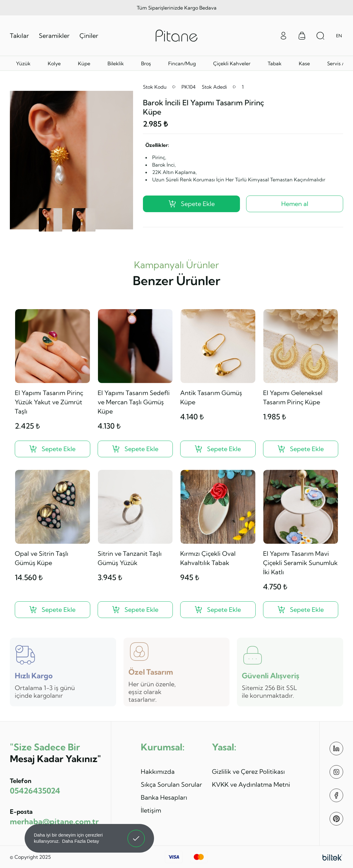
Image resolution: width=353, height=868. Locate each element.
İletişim (151, 810)
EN (339, 36)
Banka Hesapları (164, 797)
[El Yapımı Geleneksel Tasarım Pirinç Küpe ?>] (301, 449)
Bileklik (116, 63)
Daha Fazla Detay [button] (80, 841)
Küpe (84, 63)
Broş (146, 63)
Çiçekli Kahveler (232, 63)
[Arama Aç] (320, 36)
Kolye (54, 63)
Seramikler (54, 36)
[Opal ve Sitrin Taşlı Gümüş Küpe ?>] (53, 610)
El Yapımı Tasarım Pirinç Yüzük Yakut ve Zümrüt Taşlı (49, 402)
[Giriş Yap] (283, 35)
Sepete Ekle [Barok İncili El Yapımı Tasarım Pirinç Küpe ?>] (192, 204)
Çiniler (89, 36)
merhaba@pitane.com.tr (54, 821)
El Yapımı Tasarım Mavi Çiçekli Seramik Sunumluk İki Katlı (300, 563)
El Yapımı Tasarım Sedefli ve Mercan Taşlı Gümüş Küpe (134, 402)
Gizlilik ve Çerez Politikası (248, 771)
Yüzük (23, 63)
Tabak (275, 63)
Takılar (19, 36)
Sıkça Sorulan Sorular (171, 784)
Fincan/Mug (182, 63)
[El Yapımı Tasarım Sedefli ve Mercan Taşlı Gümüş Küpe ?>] (135, 449)
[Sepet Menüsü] (302, 36)
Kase (304, 63)
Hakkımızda (158, 771)
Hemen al (295, 204)
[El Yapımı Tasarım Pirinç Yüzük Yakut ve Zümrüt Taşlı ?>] (53, 449)
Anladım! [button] (136, 834)
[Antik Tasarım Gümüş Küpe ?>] (218, 449)
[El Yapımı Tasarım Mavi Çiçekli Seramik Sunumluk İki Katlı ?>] (301, 610)
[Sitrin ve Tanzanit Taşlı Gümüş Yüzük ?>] (135, 610)
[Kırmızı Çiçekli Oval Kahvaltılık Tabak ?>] (218, 610)
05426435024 (35, 791)
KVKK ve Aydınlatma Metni (251, 784)
